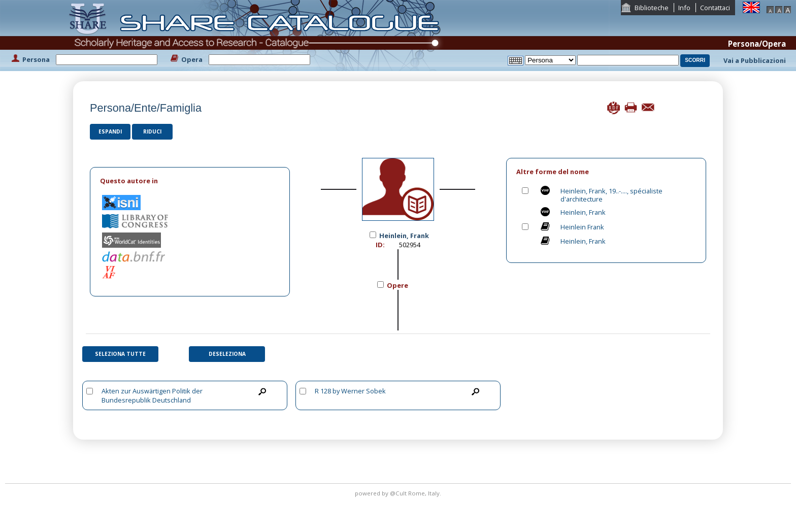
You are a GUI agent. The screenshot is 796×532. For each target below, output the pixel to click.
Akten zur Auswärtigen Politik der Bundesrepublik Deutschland (152, 395)
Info (684, 8)
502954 (410, 245)
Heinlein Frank (582, 227)
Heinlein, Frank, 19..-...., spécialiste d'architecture (611, 195)
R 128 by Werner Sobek (350, 391)
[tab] (190, 181)
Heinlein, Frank (583, 212)
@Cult (399, 493)
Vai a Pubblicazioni (755, 60)
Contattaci (715, 8)
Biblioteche (652, 8)
